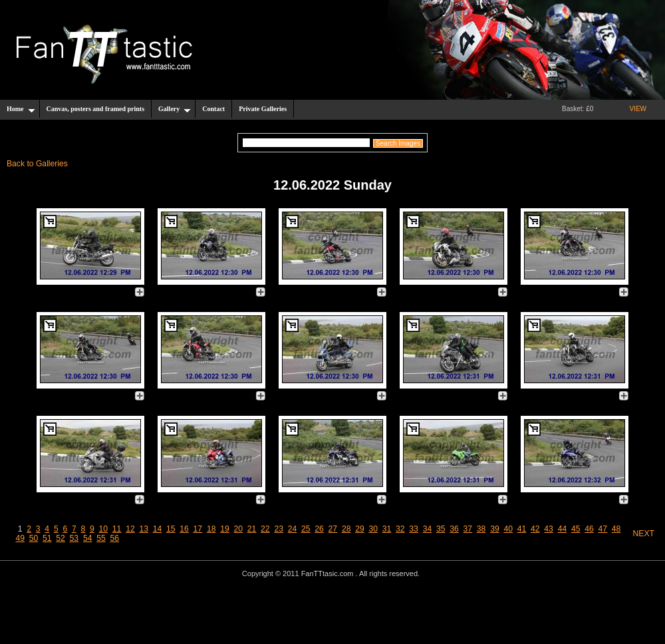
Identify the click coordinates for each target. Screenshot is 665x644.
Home (21, 109)
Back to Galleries (37, 164)
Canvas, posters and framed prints (96, 109)
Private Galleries (263, 109)
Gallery (175, 109)
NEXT (644, 534)
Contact (213, 109)
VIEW (638, 109)
